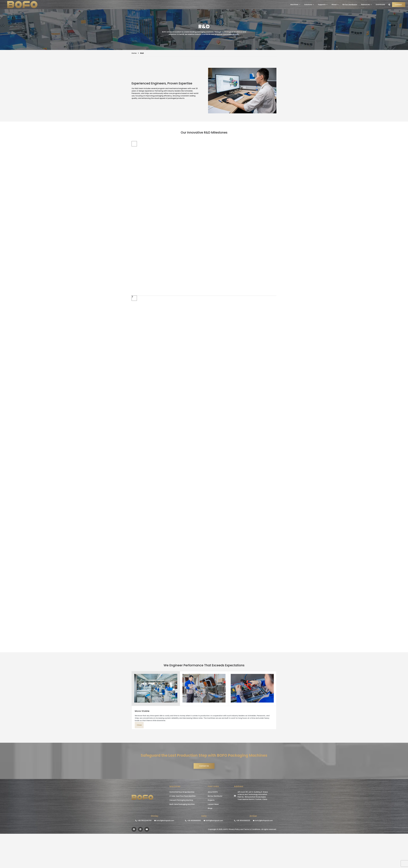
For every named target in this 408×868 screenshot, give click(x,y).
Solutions (309, 5)
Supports (323, 5)
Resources (366, 5)
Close (139, 725)
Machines (295, 5)
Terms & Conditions (252, 829)
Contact (398, 5)
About (335, 5)
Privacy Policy (234, 829)
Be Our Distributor (350, 5)
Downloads (380, 5)
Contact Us (204, 766)
